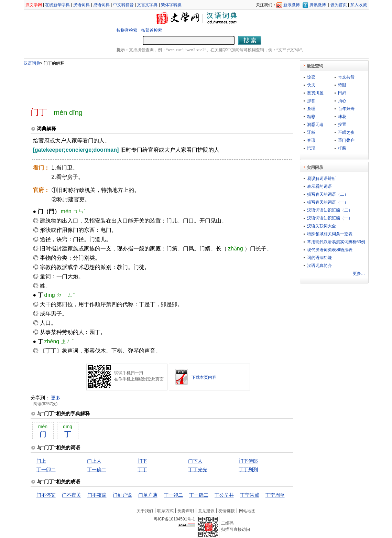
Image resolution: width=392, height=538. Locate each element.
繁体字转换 (171, 5)
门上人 (94, 461)
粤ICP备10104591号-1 (174, 519)
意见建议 (206, 511)
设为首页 (339, 5)
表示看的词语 (319, 186)
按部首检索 (152, 30)
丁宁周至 (275, 495)
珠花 (342, 117)
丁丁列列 (248, 470)
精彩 (311, 117)
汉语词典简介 (319, 266)
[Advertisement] (151, 84)
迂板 (311, 132)
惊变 (311, 77)
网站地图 (247, 511)
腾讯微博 (318, 5)
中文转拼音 (123, 5)
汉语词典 (81, 5)
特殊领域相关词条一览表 (330, 234)
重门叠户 (346, 140)
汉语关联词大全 (322, 226)
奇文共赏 (346, 77)
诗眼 (342, 85)
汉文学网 (34, 5)
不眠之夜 (346, 132)
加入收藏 (359, 5)
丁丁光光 (198, 470)
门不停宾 (46, 495)
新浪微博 (292, 5)
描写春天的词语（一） (328, 202)
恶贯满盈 (315, 93)
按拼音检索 (127, 30)
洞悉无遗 (315, 125)
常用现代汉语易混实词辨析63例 (336, 242)
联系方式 (165, 511)
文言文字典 (147, 5)
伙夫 (311, 85)
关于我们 (145, 511)
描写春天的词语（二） (328, 194)
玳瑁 (311, 148)
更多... (359, 273)
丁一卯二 (46, 470)
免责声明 (186, 511)
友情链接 (227, 511)
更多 (56, 398)
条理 (311, 109)
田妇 (342, 93)
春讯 (311, 140)
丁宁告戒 (250, 495)
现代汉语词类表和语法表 (330, 250)
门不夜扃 (97, 495)
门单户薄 (148, 495)
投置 (342, 125)
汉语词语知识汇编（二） (330, 210)
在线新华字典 (57, 5)
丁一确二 (97, 470)
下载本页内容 (204, 377)
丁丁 (142, 470)
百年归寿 (346, 109)
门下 (142, 461)
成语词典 (101, 5)
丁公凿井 (224, 495)
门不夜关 (72, 495)
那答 (311, 101)
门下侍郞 (248, 461)
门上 (41, 461)
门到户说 (122, 495)
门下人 (195, 461)
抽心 (342, 101)
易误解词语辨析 (322, 179)
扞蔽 (342, 148)
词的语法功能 (319, 258)
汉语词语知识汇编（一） (330, 218)
